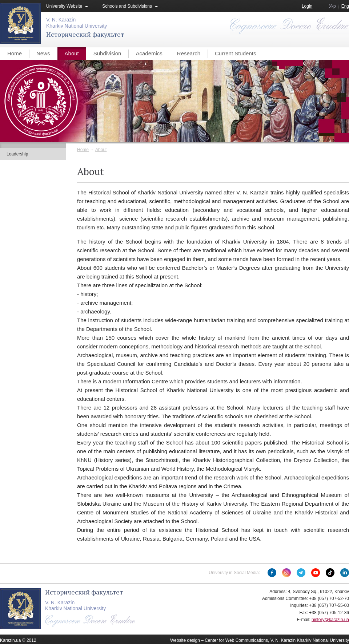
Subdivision (107, 53)
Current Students (235, 53)
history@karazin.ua (330, 620)
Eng (345, 6)
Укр (332, 6)
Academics (149, 53)
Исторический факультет (85, 34)
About (72, 53)
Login (307, 6)
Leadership (17, 154)
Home (15, 53)
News (43, 53)
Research (189, 53)
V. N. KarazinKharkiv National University (77, 23)
